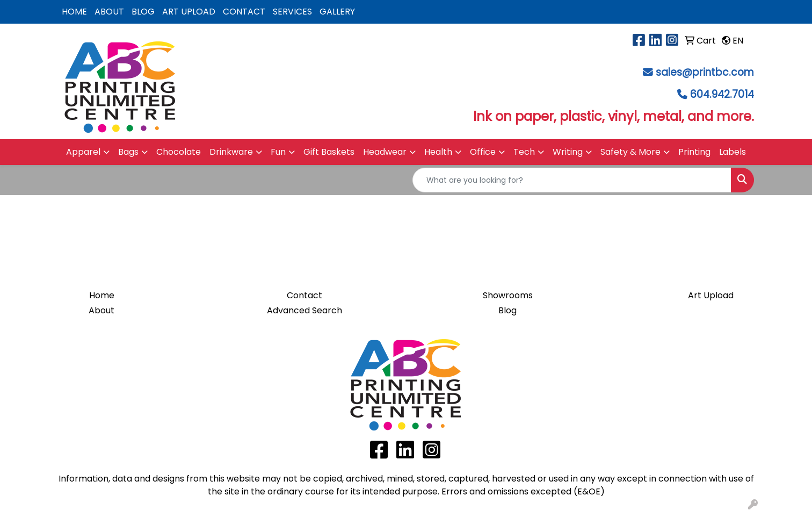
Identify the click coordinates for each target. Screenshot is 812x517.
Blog (508, 310)
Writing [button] (568, 152)
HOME (74, 12)
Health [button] (438, 152)
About (102, 310)
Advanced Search (305, 310)
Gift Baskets (329, 152)
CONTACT (244, 12)
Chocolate (179, 152)
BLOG (143, 12)
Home (102, 295)
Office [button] (483, 152)
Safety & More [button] (630, 152)
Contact (305, 295)
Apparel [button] (83, 152)
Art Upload (711, 295)
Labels (733, 152)
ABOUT (109, 12)
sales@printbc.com (705, 72)
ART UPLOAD (189, 12)
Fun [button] (278, 152)
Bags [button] (128, 152)
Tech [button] (524, 152)
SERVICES (292, 12)
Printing (694, 152)
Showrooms (508, 295)
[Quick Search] (572, 180)
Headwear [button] (385, 152)
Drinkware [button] (231, 152)
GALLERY (337, 12)
